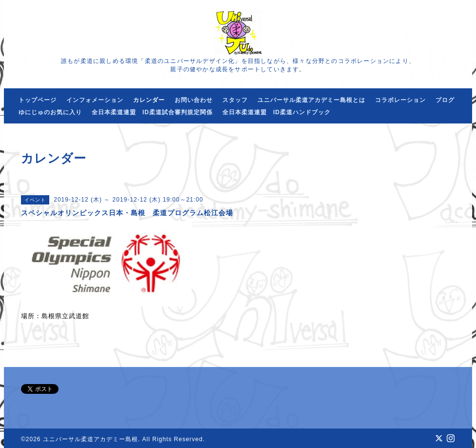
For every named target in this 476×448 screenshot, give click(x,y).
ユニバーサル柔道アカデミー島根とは (311, 100)
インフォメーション (95, 100)
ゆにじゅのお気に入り (50, 112)
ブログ (445, 100)
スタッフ (235, 100)
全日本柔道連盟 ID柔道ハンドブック (277, 112)
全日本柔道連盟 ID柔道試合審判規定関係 (152, 112)
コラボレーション (400, 100)
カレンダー (149, 100)
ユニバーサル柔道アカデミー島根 (90, 439)
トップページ (38, 100)
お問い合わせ (194, 100)
